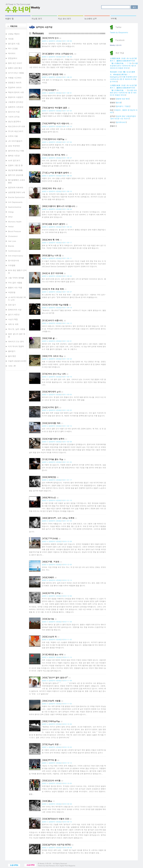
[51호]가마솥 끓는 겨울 (53, 459)
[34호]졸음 (47, 801)
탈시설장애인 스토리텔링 (17, 181)
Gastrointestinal (15, 207)
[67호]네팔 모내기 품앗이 (53, 224)
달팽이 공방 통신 (15, 68)
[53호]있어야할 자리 (51, 423)
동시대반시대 (14, 261)
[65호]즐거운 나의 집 (52, 255)
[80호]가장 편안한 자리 (53, 74)
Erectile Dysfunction (16, 197)
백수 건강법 (13, 48)
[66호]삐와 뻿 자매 (51, 240)
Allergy (11, 212)
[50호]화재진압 (49, 477)
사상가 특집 (13, 319)
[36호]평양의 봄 (49, 760)
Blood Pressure (14, 231)
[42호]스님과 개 (49, 637)
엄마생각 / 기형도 (123, 106)
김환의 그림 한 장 (15, 165)
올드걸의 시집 (14, 44)
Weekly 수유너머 (116, 45)
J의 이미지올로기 (15, 141)
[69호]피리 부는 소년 (52, 188)
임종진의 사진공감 (16, 107)
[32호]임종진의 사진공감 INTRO (56, 845)
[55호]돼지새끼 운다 (51, 392)
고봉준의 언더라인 (16, 102)
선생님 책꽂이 (14, 34)
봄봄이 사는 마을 (15, 288)
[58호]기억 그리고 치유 (53, 356)
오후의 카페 (13, 136)
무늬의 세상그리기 (16, 131)
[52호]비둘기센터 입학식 (53, 439)
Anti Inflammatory (16, 256)
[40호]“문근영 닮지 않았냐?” (55, 678)
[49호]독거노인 (49, 498)
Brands (11, 246)
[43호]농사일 (48, 619)
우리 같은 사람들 (15, 283)
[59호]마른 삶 (48, 338)
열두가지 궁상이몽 (16, 175)
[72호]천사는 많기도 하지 (53, 155)
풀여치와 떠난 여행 (16, 151)
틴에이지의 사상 (15, 310)
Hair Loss (12, 241)
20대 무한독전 (14, 146)
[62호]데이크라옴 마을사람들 (55, 305)
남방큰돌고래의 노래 (17, 192)
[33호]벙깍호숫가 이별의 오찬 (55, 819)
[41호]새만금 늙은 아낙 (53, 654)
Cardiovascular (14, 251)
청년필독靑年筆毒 (15, 170)
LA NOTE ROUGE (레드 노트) (17, 299)
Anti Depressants (15, 202)
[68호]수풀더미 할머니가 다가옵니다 (58, 206)
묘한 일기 (12, 305)
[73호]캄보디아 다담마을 (53, 139)
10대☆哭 (12, 366)
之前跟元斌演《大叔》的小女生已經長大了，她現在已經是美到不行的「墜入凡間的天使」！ (123, 88)
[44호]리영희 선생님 (51, 593)
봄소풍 (119, 102)
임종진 (44, 41)
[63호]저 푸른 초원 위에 (53, 289)
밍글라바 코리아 (15, 87)
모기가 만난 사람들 (16, 73)
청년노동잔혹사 (14, 122)
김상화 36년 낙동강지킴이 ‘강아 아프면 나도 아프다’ (123, 117)
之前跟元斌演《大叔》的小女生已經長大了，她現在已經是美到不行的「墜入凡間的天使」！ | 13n (123, 61)
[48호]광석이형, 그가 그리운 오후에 (58, 518)
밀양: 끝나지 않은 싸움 (17, 335)
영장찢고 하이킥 (15, 83)
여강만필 (12, 292)
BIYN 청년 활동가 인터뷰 (17, 272)
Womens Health (15, 222)
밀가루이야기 (121, 122)
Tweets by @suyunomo (119, 32)
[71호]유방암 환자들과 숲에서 (55, 173)
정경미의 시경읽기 (16, 97)
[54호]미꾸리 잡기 (50, 407)
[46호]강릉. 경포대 (51, 562)
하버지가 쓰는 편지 (16, 341)
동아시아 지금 (14, 112)
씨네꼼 (11, 39)
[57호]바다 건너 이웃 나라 (54, 374)
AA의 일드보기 (14, 160)
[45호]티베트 (48, 577)
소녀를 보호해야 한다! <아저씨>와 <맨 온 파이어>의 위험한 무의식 (124, 66)
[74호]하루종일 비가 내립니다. (56, 123)
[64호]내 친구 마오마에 (53, 273)
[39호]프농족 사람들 (51, 701)
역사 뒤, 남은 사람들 (17, 329)
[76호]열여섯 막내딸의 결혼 (54, 108)
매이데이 (12, 53)
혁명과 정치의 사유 (16, 92)
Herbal (11, 226)
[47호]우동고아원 (50, 538)
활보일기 (12, 351)
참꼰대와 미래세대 (16, 187)
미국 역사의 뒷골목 (16, 346)
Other (10, 217)
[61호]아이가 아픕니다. (53, 320)
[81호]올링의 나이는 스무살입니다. (58, 54)
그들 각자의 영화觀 (16, 278)
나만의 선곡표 (14, 117)
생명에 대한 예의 (123, 99)
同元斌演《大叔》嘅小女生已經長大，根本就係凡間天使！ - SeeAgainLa (122, 74)
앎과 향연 (12, 356)
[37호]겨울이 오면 (50, 744)
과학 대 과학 (13, 324)
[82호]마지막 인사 (50, 38)
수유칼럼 (12, 265)
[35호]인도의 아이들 (51, 780)
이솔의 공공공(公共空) (17, 361)
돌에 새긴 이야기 (15, 63)
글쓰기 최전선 (14, 314)
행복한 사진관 (14, 156)
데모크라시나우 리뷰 (17, 126)
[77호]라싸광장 (49, 90)
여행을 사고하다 (15, 78)
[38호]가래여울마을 (51, 721)
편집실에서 (13, 58)
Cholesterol (13, 236)
